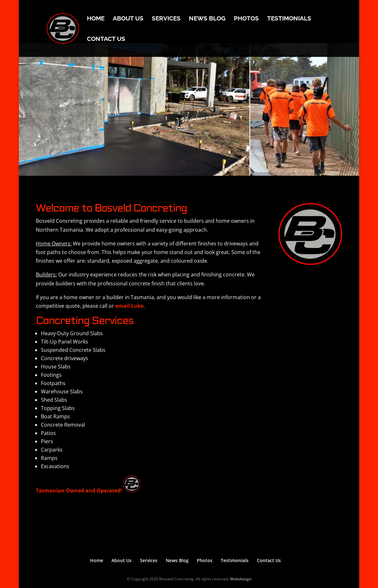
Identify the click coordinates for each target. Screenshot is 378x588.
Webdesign (241, 579)
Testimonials (289, 19)
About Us (128, 19)
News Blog (207, 19)
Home (96, 19)
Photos (246, 19)
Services (166, 19)
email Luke (129, 306)
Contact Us (106, 39)
